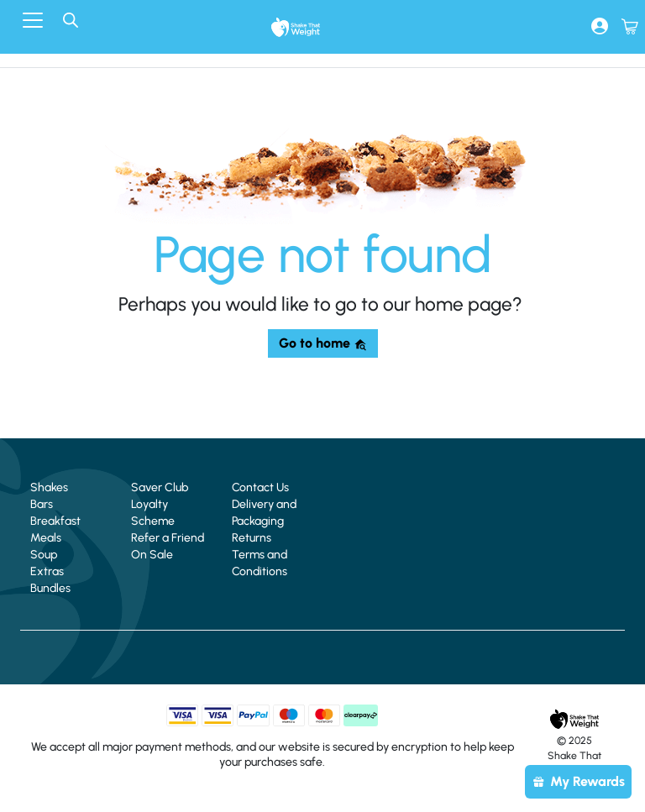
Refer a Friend (168, 538)
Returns (252, 538)
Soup (44, 555)
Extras (47, 571)
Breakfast (55, 521)
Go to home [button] (323, 343)
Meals (46, 538)
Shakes (49, 487)
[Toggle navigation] (33, 20)
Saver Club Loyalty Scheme (160, 504)
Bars (42, 504)
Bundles (50, 588)
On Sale (152, 555)
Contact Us (260, 487)
